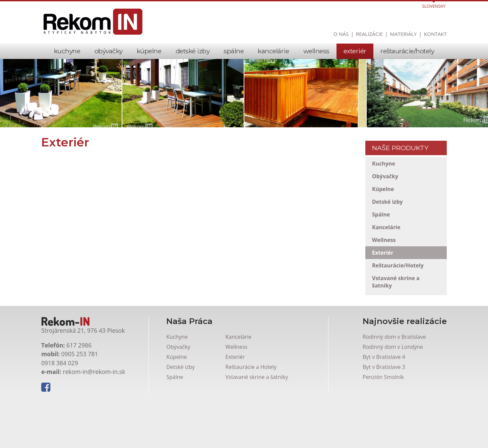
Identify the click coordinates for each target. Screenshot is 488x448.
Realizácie (369, 34)
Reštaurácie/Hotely (407, 51)
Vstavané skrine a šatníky (396, 282)
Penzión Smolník (383, 432)
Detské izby (193, 51)
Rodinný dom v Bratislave (394, 392)
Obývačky (109, 51)
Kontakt (435, 34)
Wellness (316, 51)
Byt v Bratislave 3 (384, 422)
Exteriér (355, 51)
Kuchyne (67, 51)
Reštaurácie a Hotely (251, 422)
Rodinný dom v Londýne (393, 402)
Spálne (234, 51)
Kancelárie (273, 51)
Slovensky (434, 6)
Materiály (404, 34)
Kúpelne (149, 51)
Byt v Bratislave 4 (384, 412)
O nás (341, 34)
